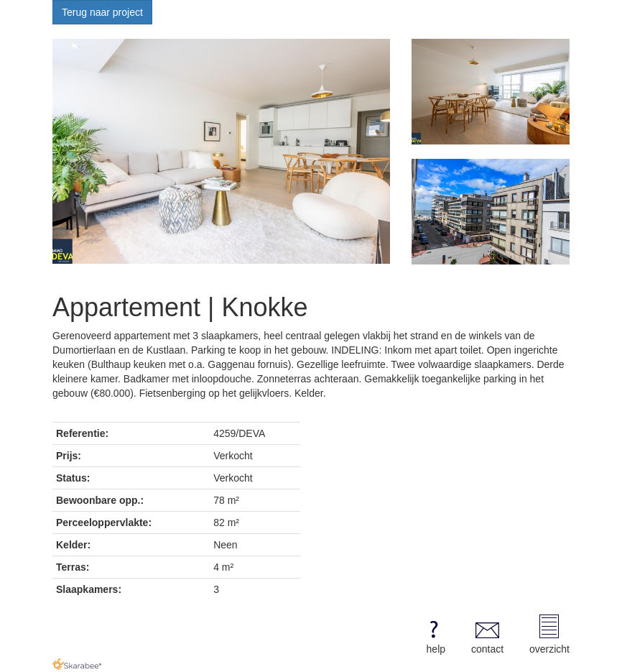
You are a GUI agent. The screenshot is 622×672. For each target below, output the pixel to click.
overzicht (549, 635)
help (433, 635)
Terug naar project (102, 12)
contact (487, 635)
